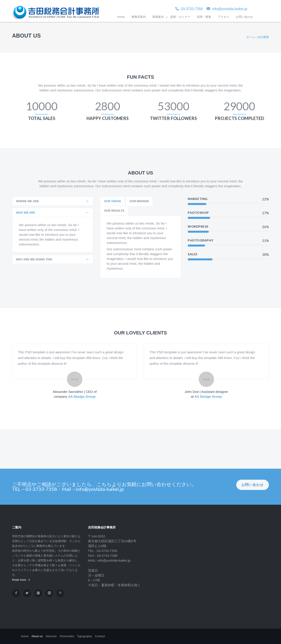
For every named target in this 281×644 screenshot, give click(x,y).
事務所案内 (139, 17)
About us (37, 636)
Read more (21, 580)
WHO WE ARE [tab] (52, 213)
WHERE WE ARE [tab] (52, 201)
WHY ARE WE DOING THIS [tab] (52, 259)
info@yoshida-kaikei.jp (114, 560)
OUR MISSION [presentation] (139, 201)
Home (121, 17)
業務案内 (158, 17)
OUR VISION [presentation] (113, 201)
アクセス (223, 17)
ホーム (251, 37)
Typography (85, 636)
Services (51, 636)
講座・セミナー (180, 17)
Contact (100, 636)
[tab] (113, 201)
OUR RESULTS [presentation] (114, 211)
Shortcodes (67, 636)
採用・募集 (204, 17)
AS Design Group (82, 396)
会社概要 (263, 37)
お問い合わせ (244, 17)
